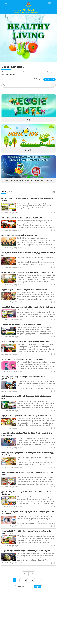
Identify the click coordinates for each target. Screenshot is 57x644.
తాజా (4, 192)
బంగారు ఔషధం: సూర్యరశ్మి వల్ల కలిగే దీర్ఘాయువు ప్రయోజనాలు (20, 235)
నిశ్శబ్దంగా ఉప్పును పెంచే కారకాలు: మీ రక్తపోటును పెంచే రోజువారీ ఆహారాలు (25, 290)
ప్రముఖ (10, 192)
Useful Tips (29, 150)
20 (42, 580)
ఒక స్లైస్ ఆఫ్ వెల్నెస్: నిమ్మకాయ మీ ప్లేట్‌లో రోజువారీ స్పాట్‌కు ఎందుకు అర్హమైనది (26, 551)
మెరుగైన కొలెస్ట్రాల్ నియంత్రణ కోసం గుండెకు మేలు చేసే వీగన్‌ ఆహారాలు (23, 218)
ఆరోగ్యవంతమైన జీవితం (16, 213)
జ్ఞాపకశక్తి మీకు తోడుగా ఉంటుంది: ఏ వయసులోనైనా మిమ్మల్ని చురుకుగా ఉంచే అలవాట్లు (28, 307)
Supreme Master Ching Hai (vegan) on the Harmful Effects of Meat (29, 181)
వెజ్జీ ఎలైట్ (29, 120)
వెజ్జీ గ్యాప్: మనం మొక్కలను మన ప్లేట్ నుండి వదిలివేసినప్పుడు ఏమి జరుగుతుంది (26, 416)
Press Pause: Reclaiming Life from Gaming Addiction (21, 324)
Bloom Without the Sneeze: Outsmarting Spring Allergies (23, 359)
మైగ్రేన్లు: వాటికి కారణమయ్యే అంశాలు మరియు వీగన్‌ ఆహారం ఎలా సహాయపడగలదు (27, 272)
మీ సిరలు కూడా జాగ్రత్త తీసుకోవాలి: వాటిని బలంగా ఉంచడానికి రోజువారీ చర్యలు (26, 342)
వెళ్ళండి (37, 586)
